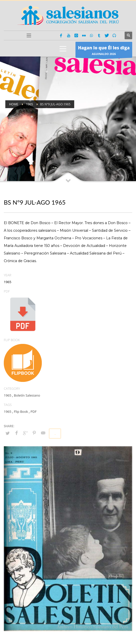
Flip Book (21, 412)
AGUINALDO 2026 (104, 51)
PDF (33, 412)
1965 (8, 395)
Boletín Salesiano (27, 395)
